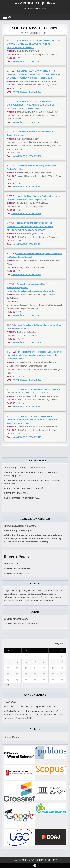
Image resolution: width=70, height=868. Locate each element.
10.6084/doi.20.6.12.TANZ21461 (26, 156)
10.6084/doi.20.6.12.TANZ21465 (26, 275)
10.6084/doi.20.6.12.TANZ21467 (26, 342)
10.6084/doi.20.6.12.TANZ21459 (26, 92)
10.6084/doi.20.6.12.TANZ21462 (26, 187)
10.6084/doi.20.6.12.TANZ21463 (26, 214)
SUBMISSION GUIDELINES (18, 568)
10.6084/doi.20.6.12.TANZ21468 (26, 380)
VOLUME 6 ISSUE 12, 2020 (35, 28)
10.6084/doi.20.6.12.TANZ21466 (26, 315)
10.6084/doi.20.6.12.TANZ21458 (26, 61)
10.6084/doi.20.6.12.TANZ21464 (26, 244)
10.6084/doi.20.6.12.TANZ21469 (26, 407)
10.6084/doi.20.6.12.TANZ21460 (26, 122)
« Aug (7, 685)
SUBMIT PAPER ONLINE (16, 574)
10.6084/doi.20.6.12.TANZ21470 (26, 437)
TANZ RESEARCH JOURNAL (35, 3)
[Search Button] (35, 866)
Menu (10, 17)
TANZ (26, 33)
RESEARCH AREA (13, 563)
